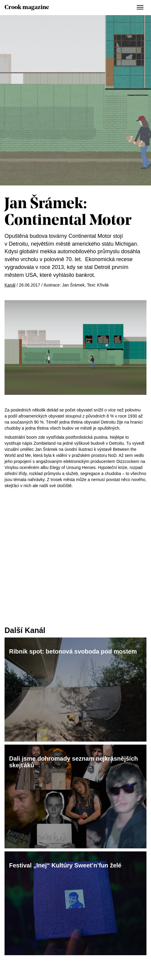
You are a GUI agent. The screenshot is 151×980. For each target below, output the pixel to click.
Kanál (10, 285)
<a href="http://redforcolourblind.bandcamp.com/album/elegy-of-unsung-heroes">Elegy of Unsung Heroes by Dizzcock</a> (75, 519)
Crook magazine (27, 8)
